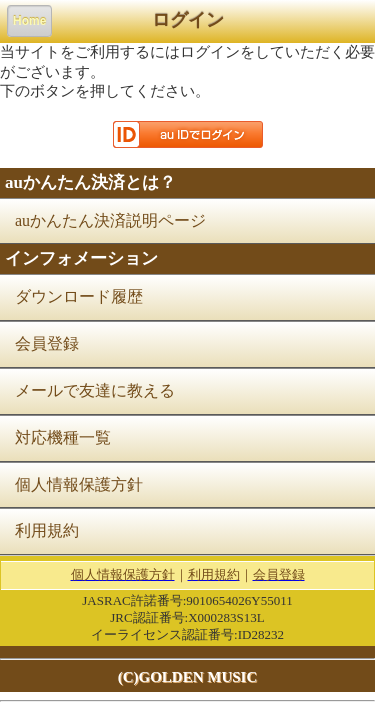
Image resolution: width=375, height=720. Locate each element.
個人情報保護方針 (79, 484)
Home (29, 21)
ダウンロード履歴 (79, 296)
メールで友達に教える (95, 390)
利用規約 (47, 530)
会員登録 (47, 343)
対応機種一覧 (63, 437)
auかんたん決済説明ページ (110, 220)
